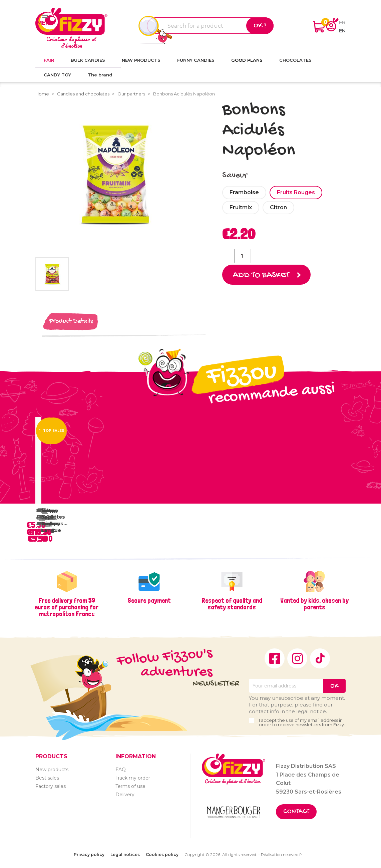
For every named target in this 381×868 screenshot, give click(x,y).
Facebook (275, 658)
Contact (296, 812)
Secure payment (149, 600)
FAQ (121, 769)
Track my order (133, 778)
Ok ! (260, 26)
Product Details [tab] (71, 321)
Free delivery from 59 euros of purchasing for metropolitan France (67, 607)
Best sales (47, 778)
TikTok (320, 658)
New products (52, 769)
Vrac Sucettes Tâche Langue (53, 520)
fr (342, 22)
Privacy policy (89, 854)
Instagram (297, 658)
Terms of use (130, 786)
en (342, 31)
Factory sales (51, 786)
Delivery (125, 794)
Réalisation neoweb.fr (282, 854)
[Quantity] (242, 256)
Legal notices (125, 854)
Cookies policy (162, 854)
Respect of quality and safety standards (232, 603)
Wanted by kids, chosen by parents (314, 603)
